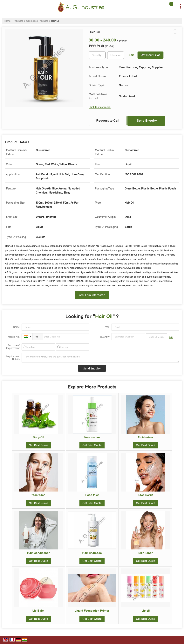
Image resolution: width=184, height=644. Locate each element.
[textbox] (116, 55)
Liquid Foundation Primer (92, 611)
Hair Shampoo (92, 553)
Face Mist (92, 495)
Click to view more (100, 107)
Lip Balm (38, 611)
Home (7, 21)
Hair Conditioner (38, 553)
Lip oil (146, 611)
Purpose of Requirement (13, 347)
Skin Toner (146, 553)
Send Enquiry (147, 121)
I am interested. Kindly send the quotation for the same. (100, 358)
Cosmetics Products (37, 21)
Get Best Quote (38, 445)
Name (16, 327)
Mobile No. (14, 337)
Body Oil (38, 437)
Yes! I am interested (92, 295)
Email (107, 327)
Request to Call (108, 121)
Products (18, 21)
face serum (92, 437)
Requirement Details (13, 358)
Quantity (105, 337)
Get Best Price (150, 55)
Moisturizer (146, 437)
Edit (131, 55)
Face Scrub (146, 495)
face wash (38, 495)
